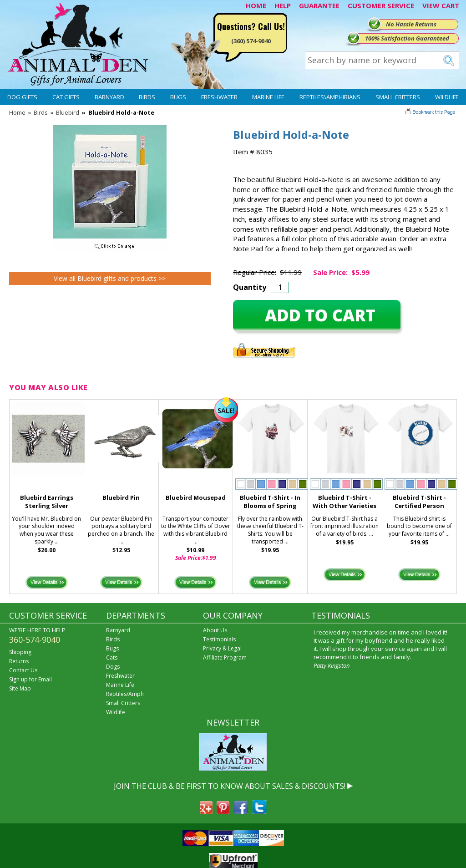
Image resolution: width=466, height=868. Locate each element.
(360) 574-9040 (251, 41)
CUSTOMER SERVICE (381, 5)
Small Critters (398, 97)
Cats (112, 657)
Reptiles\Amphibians (330, 97)
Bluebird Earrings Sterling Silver (47, 502)
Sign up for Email (30, 679)
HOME (256, 5)
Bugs (178, 97)
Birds (147, 97)
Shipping (20, 652)
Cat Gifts (66, 97)
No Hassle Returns (411, 24)
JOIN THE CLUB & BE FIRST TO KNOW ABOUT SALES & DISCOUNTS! (230, 786)
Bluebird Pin (121, 497)
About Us (215, 630)
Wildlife (447, 97)
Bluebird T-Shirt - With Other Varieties (344, 502)
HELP (283, 5)
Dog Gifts (22, 97)
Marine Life (268, 97)
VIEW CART (441, 5)
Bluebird (68, 112)
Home (17, 112)
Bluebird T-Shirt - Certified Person (419, 502)
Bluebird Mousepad (196, 497)
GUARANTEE (319, 5)
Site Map (20, 688)
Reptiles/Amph (125, 694)
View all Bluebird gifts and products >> (110, 278)
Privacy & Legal (222, 648)
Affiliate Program (225, 657)
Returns (19, 661)
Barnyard (109, 97)
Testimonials (219, 639)
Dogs (113, 667)
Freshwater (219, 97)
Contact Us (23, 670)
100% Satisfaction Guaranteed (407, 38)
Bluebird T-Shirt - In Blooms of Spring (270, 502)
